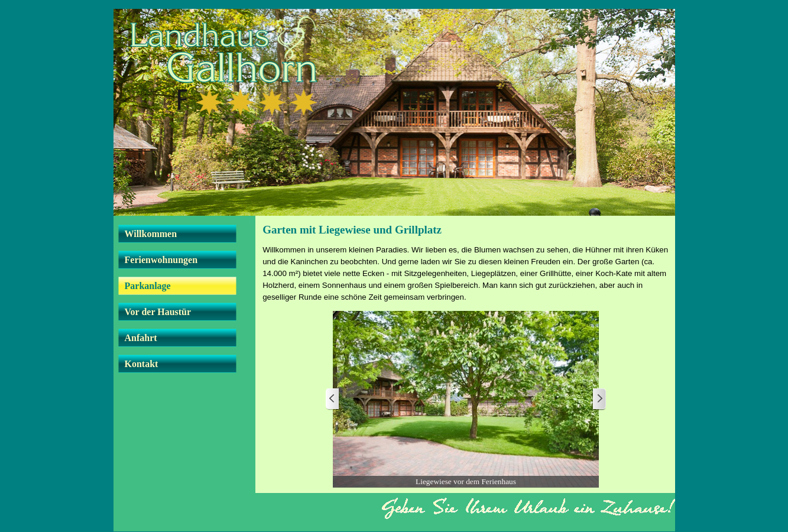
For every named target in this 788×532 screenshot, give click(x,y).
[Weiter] (599, 399)
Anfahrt (141, 338)
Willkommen (151, 234)
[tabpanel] (466, 274)
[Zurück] (333, 399)
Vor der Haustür (158, 312)
